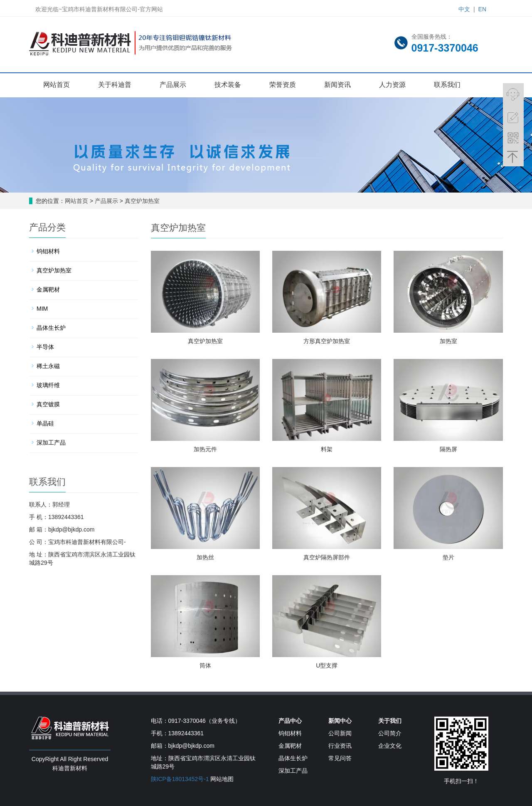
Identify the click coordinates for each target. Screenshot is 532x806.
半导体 (45, 347)
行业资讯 (340, 746)
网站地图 (222, 779)
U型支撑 (327, 665)
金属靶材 (48, 289)
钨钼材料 (48, 251)
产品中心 (290, 721)
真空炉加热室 (141, 201)
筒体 (205, 665)
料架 (327, 449)
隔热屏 (448, 449)
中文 (464, 9)
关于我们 (390, 721)
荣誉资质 (283, 85)
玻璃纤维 (48, 385)
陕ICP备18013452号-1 (180, 779)
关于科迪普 (115, 85)
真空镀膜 (48, 404)
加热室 (448, 341)
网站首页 (57, 85)
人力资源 (392, 85)
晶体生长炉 (51, 328)
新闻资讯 (337, 85)
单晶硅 (45, 423)
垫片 (448, 557)
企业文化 (390, 746)
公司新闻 (340, 733)
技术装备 (228, 85)
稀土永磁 (48, 366)
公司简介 (390, 733)
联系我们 (447, 85)
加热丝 (205, 557)
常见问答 (340, 758)
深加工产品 (51, 443)
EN (482, 9)
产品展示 (173, 85)
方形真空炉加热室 (327, 341)
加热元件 (205, 449)
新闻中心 (340, 721)
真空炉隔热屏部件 (327, 557)
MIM (42, 309)
